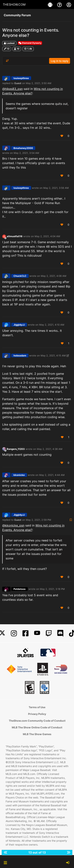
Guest (18, 83)
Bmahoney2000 (23, 148)
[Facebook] (25, 633)
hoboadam (20, 355)
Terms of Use (37, 707)
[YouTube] (37, 633)
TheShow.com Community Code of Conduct (37, 721)
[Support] (60, 4)
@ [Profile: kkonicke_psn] (13, 525)
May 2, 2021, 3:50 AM (39, 83)
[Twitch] (49, 633)
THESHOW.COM (14, 4)
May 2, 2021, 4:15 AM (53, 355)
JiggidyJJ (19, 325)
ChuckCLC (20, 276)
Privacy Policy (37, 714)
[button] (5, 863)
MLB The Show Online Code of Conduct (37, 727)
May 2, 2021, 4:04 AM (47, 236)
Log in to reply (60, 61)
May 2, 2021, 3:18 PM (52, 589)
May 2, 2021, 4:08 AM (54, 276)
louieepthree (21, 78)
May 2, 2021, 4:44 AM (52, 475)
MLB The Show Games (37, 734)
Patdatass (19, 589)
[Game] (51, 4)
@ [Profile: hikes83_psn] (12, 89)
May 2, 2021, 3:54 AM (26, 153)
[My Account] (69, 4)
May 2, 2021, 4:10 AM (52, 325)
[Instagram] (14, 633)
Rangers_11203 (16, 449)
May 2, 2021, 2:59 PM (38, 520)
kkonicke (19, 475)
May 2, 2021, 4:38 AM (50, 449)
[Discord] (60, 633)
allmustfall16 (15, 236)
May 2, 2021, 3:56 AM (56, 188)
